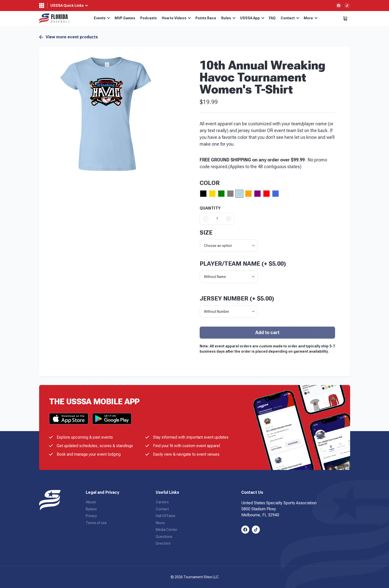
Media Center (167, 530)
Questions (164, 537)
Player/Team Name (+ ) (243, 264)
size (206, 233)
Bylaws (91, 509)
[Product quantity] (217, 219)
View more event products (69, 37)
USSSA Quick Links (67, 6)
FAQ (272, 18)
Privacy (91, 516)
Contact (290, 18)
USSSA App (252, 18)
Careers (162, 502)
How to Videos (176, 18)
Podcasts (148, 18)
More (311, 18)
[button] (106, 114)
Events (102, 18)
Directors (163, 543)
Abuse (91, 502)
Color (210, 183)
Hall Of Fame (166, 516)
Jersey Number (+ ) (237, 299)
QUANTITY (210, 208)
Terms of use (96, 523)
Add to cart (267, 332)
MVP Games (125, 18)
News (160, 523)
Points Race (206, 18)
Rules (228, 18)
